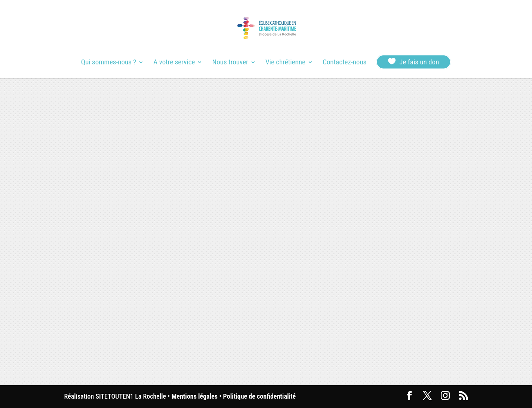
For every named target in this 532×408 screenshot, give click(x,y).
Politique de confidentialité (259, 396)
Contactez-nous (345, 63)
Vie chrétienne (285, 63)
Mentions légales (195, 396)
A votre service (174, 63)
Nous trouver (230, 63)
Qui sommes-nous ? (109, 63)
